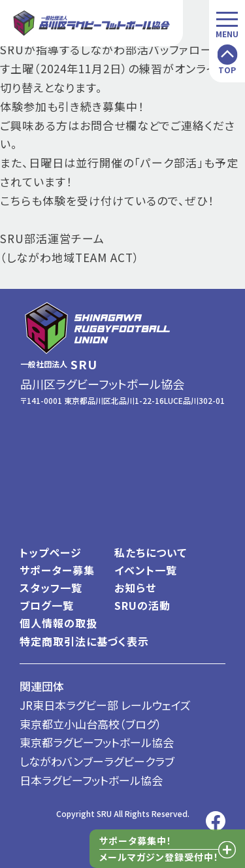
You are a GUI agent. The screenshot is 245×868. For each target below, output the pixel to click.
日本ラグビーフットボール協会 (91, 780)
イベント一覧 (146, 570)
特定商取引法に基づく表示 (84, 641)
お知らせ (135, 588)
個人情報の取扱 (58, 623)
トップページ (51, 552)
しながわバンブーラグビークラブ (97, 761)
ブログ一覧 (47, 605)
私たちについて (151, 552)
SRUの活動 (142, 605)
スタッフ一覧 (51, 588)
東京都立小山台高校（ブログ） (91, 724)
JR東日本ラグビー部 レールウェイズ (105, 705)
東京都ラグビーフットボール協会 (97, 742)
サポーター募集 (57, 570)
